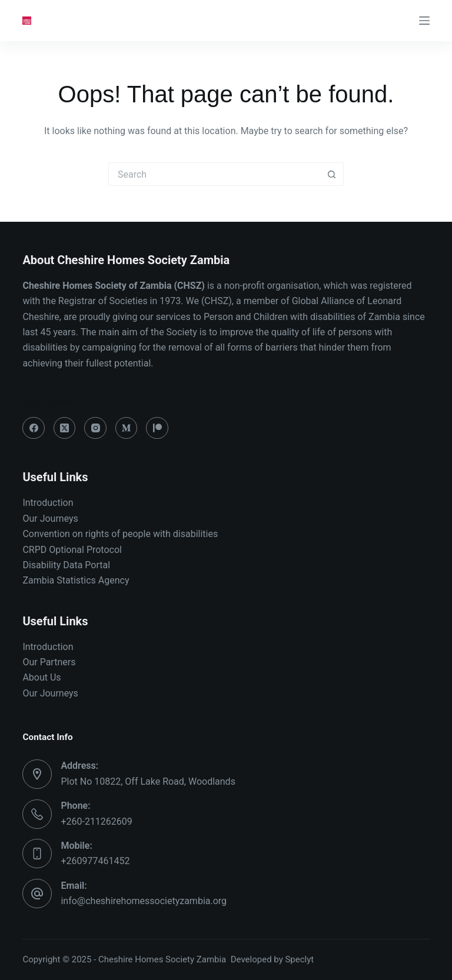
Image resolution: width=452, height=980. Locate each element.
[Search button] (332, 174)
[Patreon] (157, 428)
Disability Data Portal (66, 565)
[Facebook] (34, 428)
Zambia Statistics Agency (76, 580)
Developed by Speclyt (272, 959)
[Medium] (127, 428)
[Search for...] (214, 174)
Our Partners (49, 662)
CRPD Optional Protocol (72, 550)
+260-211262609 (96, 821)
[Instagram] (95, 428)
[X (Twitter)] (65, 428)
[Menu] (424, 21)
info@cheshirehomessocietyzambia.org (144, 901)
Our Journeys (50, 519)
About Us (41, 677)
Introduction (48, 503)
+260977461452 (95, 861)
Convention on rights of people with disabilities (121, 534)
